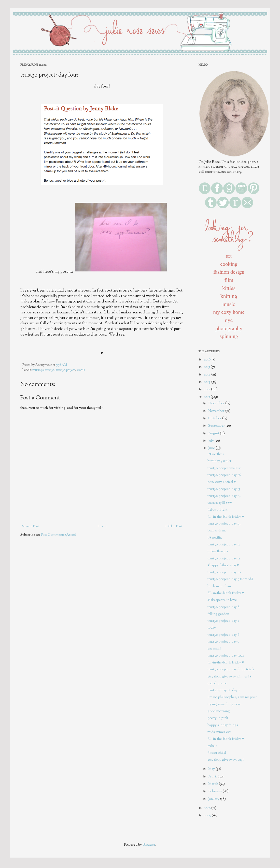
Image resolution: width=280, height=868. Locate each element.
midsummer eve (219, 732)
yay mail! (214, 649)
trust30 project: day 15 (224, 489)
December (217, 403)
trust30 (50, 370)
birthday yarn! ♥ (219, 461)
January (214, 799)
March (214, 784)
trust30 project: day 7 (223, 621)
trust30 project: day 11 (224, 559)
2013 (208, 382)
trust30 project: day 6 (223, 635)
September (217, 426)
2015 (207, 367)
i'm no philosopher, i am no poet (232, 697)
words (81, 370)
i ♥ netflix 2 (216, 454)
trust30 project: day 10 (224, 572)
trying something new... (225, 704)
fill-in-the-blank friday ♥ (226, 517)
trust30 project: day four (226, 656)
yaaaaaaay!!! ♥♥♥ (220, 503)
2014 (208, 375)
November (217, 411)
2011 (207, 397)
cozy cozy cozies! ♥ (222, 482)
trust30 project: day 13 (224, 524)
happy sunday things (223, 725)
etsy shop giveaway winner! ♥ (229, 677)
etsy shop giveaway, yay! (226, 760)
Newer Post (30, 527)
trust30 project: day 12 (224, 545)
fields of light (217, 510)
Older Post (174, 527)
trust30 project (66, 370)
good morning (219, 711)
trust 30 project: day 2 (224, 690)
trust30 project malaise (224, 468)
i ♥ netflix (215, 538)
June (212, 448)
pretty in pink (218, 718)
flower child (217, 753)
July (211, 441)
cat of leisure (217, 684)
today (212, 628)
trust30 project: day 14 (224, 496)
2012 (208, 389)
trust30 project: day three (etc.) (231, 670)
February (215, 791)
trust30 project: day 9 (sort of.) (230, 579)
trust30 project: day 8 (223, 607)
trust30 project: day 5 (223, 642)
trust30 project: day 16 (224, 475)
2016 (208, 360)
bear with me (217, 531)
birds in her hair (219, 586)
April (213, 777)
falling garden (218, 614)
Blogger (149, 845)
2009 (208, 816)
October (215, 418)
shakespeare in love (222, 600)
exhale (212, 746)
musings (38, 370)
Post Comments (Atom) (58, 535)
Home (102, 527)
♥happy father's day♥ (223, 566)
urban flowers (218, 552)
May (212, 769)
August (214, 433)
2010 (208, 808)
